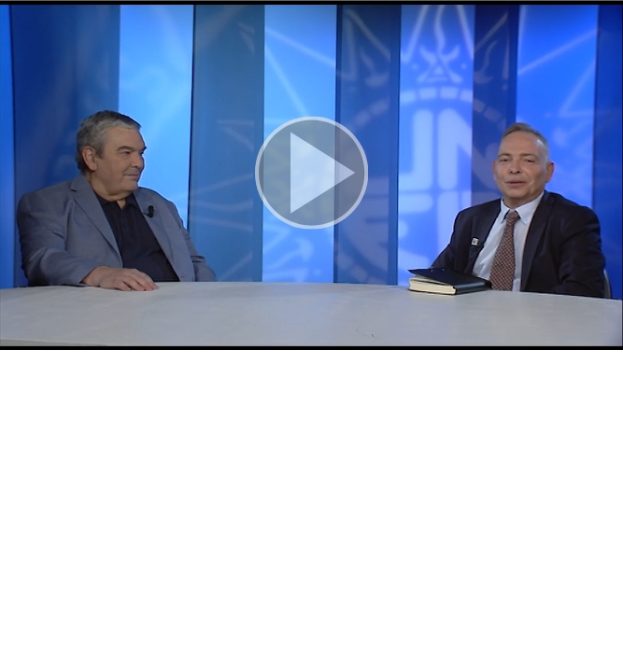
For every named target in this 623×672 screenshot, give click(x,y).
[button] (311, 175)
